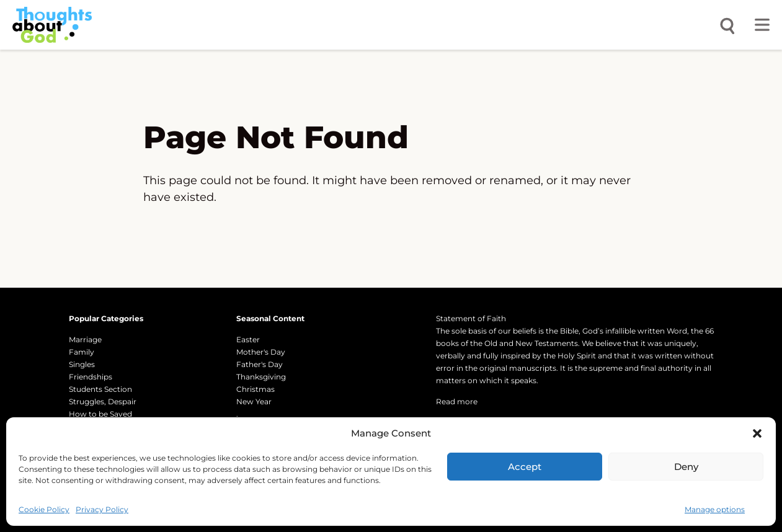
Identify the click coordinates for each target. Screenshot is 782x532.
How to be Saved (100, 414)
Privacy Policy (102, 509)
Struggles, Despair (103, 401)
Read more (457, 401)
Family (82, 352)
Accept (525, 467)
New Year (254, 401)
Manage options (715, 509)
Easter (248, 339)
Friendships (91, 377)
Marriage (85, 339)
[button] (757, 433)
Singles (82, 364)
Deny (686, 467)
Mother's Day (261, 352)
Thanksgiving (261, 377)
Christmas (255, 389)
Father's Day (260, 364)
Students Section (100, 389)
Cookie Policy (44, 509)
